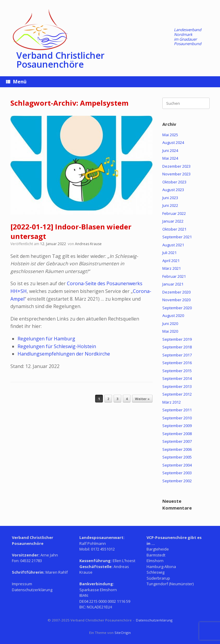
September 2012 (177, 394)
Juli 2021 (169, 253)
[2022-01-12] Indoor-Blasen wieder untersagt (71, 231)
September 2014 (177, 378)
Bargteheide (158, 549)
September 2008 (177, 434)
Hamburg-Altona (161, 567)
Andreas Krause (88, 244)
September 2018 (177, 347)
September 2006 (177, 449)
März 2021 (172, 268)
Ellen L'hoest (124, 561)
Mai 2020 (170, 331)
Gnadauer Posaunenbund (188, 42)
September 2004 (177, 465)
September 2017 (177, 355)
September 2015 (177, 371)
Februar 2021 (174, 276)
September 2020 (177, 308)
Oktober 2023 (174, 182)
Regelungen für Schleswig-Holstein (57, 346)
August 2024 (173, 142)
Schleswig (155, 572)
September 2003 (177, 473)
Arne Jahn (49, 555)
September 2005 (177, 457)
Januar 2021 (173, 284)
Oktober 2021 (174, 229)
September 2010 (177, 418)
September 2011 (177, 410)
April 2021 (171, 261)
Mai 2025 (170, 135)
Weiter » (142, 399)
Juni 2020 (170, 323)
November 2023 (176, 174)
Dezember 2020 (176, 292)
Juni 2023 (170, 198)
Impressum (22, 584)
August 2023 (173, 190)
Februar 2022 (174, 213)
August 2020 (173, 315)
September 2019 (177, 339)
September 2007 (177, 441)
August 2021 (173, 245)
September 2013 (177, 386)
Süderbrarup (158, 578)
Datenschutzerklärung (32, 590)
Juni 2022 (170, 205)
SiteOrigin (123, 633)
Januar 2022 (173, 221)
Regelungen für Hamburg (46, 339)
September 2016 (177, 363)
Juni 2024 (170, 150)
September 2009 (177, 426)
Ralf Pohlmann (93, 543)
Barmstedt (156, 555)
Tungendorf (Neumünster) (170, 584)
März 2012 (172, 402)
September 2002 (177, 481)
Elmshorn (155, 561)
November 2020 (176, 300)
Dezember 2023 (176, 166)
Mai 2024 (170, 158)
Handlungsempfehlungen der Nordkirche (64, 354)
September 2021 (177, 237)
